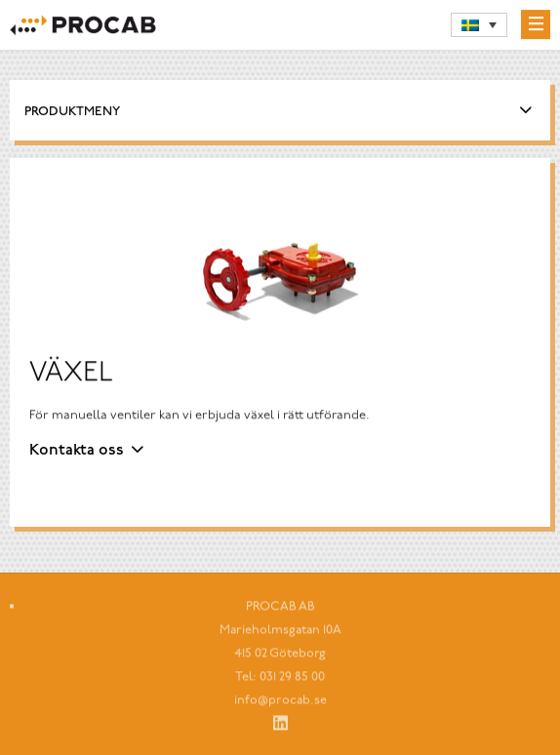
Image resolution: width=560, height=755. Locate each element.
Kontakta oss (77, 451)
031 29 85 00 (292, 680)
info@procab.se (280, 704)
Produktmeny (72, 113)
